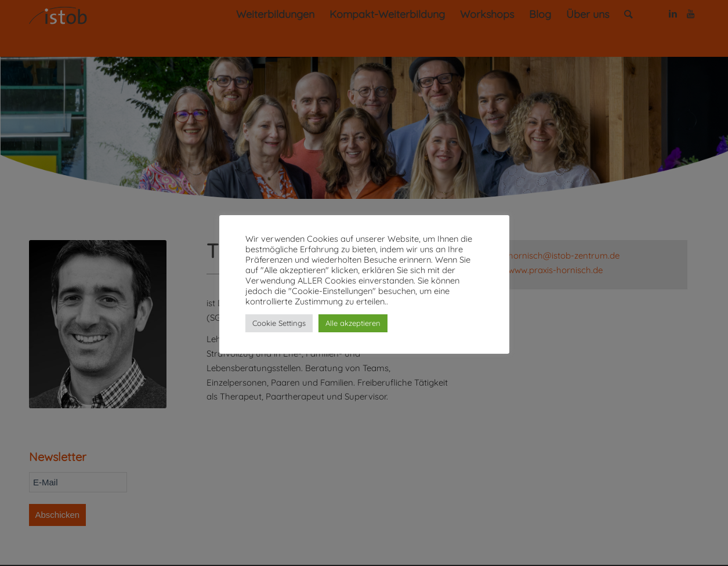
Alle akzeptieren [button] (353, 323)
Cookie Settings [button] (279, 323)
